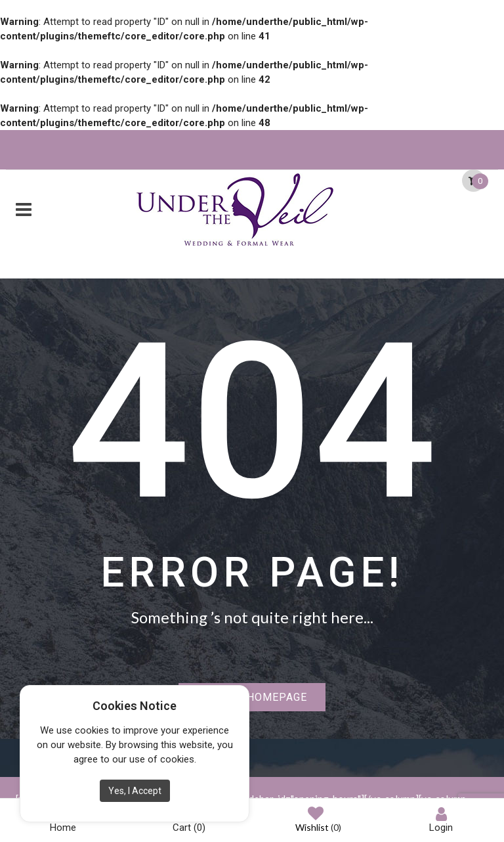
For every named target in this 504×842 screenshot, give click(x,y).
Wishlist (318, 820)
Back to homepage (252, 697)
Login (441, 820)
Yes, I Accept (135, 791)
